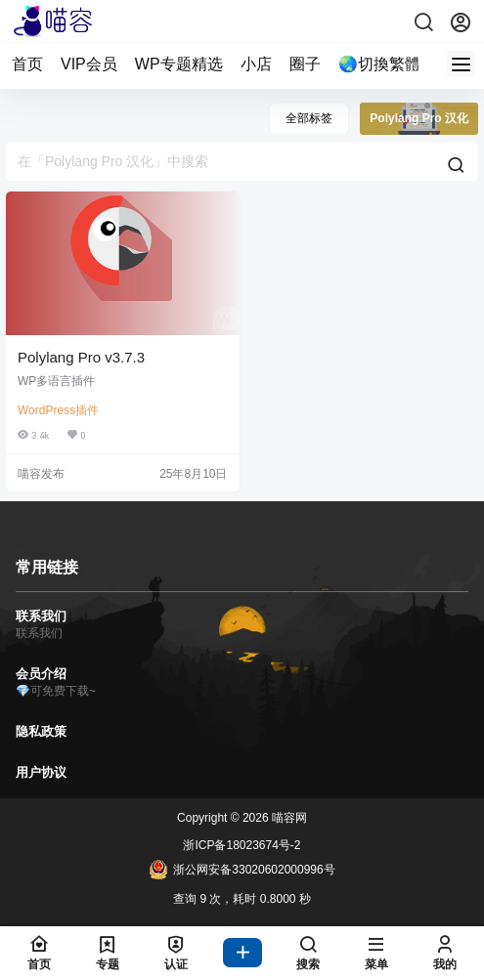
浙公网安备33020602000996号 (242, 870)
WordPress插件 (58, 410)
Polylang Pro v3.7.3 (81, 357)
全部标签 (309, 118)
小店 (256, 64)
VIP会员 (89, 64)
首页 (27, 64)
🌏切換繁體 (379, 64)
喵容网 (288, 818)
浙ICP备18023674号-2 (242, 845)
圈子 (305, 64)
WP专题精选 (179, 64)
